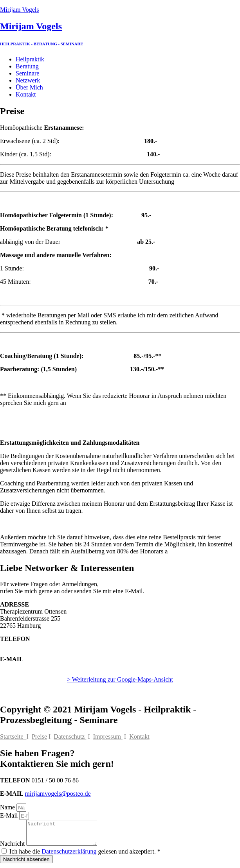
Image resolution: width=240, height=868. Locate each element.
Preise (39, 736)
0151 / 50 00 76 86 (23, 646)
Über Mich (29, 87)
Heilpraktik (30, 59)
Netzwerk (28, 80)
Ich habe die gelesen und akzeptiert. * (85, 856)
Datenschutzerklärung (69, 856)
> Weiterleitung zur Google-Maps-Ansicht (120, 679)
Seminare (27, 73)
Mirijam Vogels (19, 10)
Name (8, 807)
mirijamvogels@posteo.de (33, 666)
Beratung (27, 66)
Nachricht (13, 848)
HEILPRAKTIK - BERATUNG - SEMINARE (42, 44)
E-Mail (10, 815)
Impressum (108, 736)
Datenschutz (70, 736)
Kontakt (26, 94)
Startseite (13, 736)
